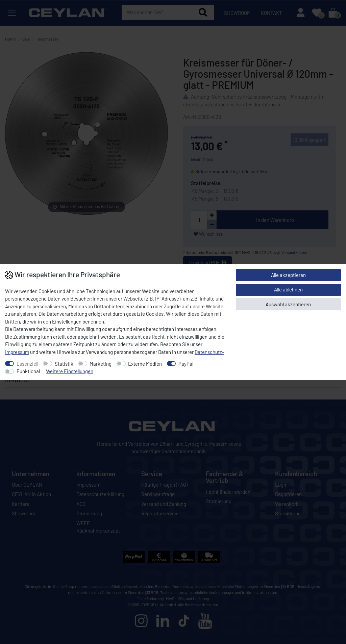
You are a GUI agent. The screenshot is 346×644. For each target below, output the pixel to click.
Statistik (64, 364)
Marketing (101, 364)
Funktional (28, 371)
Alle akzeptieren (288, 275)
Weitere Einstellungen (70, 371)
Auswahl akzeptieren (288, 304)
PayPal (186, 364)
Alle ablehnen (288, 289)
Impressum (17, 352)
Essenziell (27, 364)
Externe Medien (145, 364)
